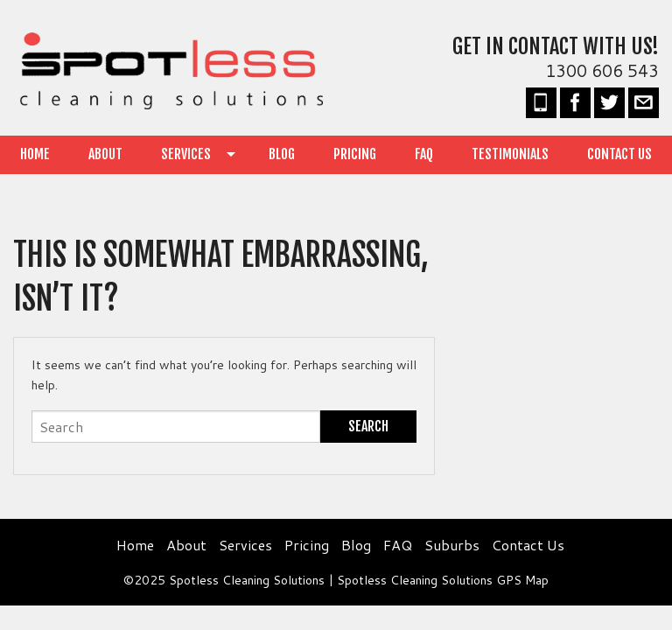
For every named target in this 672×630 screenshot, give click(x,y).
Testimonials (510, 154)
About (105, 154)
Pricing (355, 154)
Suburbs (452, 545)
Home (35, 154)
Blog (282, 154)
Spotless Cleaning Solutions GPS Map (443, 580)
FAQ (424, 154)
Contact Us (619, 154)
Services (186, 154)
